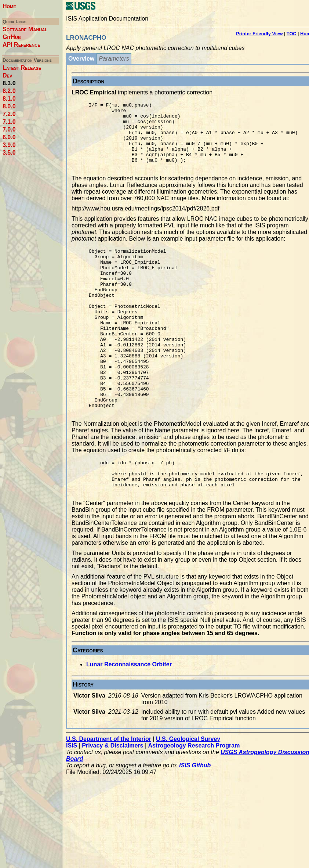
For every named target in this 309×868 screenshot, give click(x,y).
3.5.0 (9, 153)
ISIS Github (195, 818)
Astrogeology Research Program (194, 798)
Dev (7, 75)
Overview (81, 59)
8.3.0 (9, 83)
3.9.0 (9, 145)
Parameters (114, 59)
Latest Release (22, 68)
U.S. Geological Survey (188, 792)
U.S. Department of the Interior (109, 792)
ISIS (72, 798)
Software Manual (25, 29)
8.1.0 (9, 99)
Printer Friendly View (259, 34)
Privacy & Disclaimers (112, 798)
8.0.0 (9, 106)
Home (9, 6)
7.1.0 (9, 122)
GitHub (12, 37)
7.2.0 (9, 114)
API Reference (21, 45)
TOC (292, 34)
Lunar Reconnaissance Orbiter (129, 717)
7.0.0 (9, 129)
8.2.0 (9, 91)
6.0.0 (9, 137)
